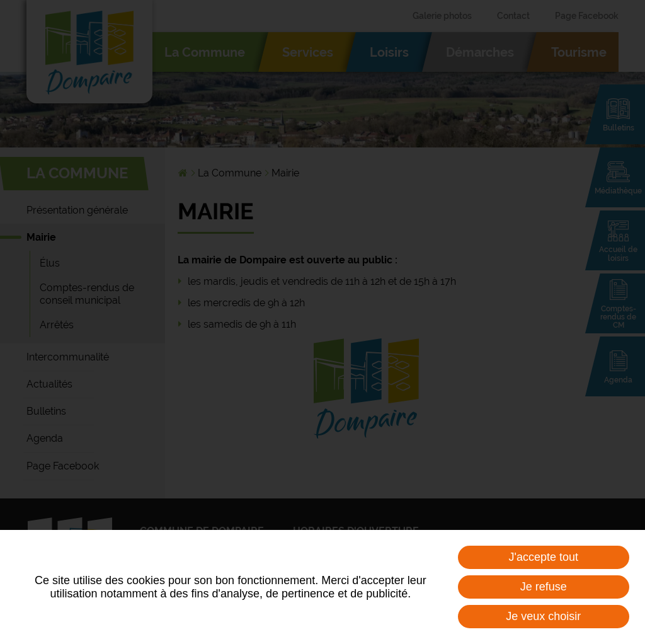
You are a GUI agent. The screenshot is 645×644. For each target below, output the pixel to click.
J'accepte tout (544, 557)
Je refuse (544, 587)
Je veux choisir (543, 616)
